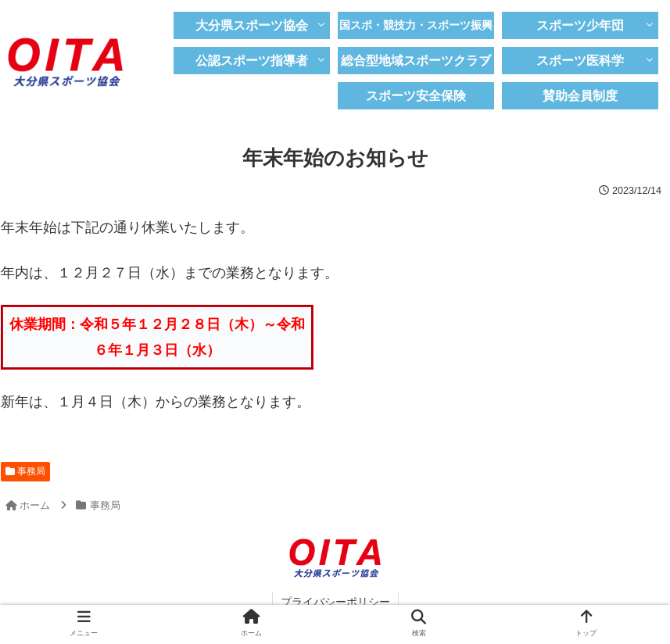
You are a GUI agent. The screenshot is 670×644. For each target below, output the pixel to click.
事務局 (25, 471)
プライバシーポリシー (335, 602)
